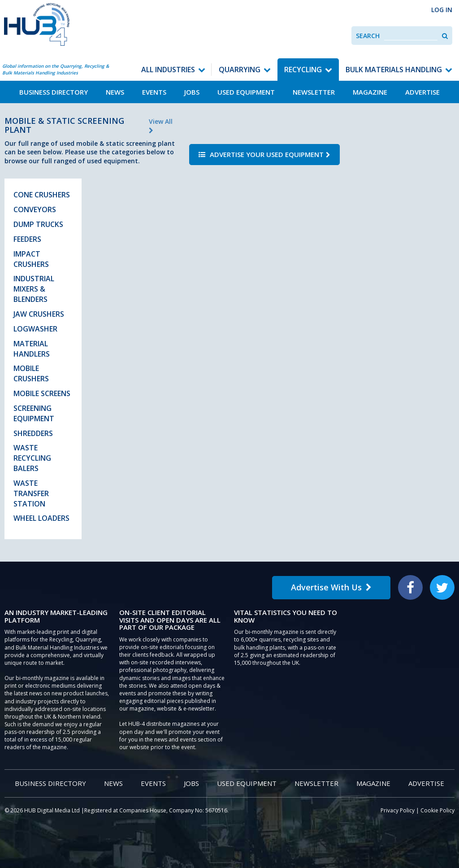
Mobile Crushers (31, 373)
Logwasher (35, 329)
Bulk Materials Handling (394, 70)
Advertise (422, 92)
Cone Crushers (42, 195)
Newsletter (314, 92)
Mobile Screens (42, 393)
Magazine (370, 92)
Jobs (192, 92)
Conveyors (35, 209)
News (115, 92)
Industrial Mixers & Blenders (34, 289)
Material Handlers (32, 349)
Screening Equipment (34, 413)
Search (368, 36)
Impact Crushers (31, 259)
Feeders (27, 239)
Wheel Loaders (41, 518)
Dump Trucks (38, 224)
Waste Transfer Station (31, 493)
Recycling (303, 70)
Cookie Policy (437, 810)
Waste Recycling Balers (32, 458)
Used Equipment (246, 92)
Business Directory (54, 92)
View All (161, 125)
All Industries (168, 70)
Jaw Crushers (39, 314)
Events (154, 92)
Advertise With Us (331, 587)
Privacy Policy (398, 810)
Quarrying (240, 70)
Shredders (33, 433)
